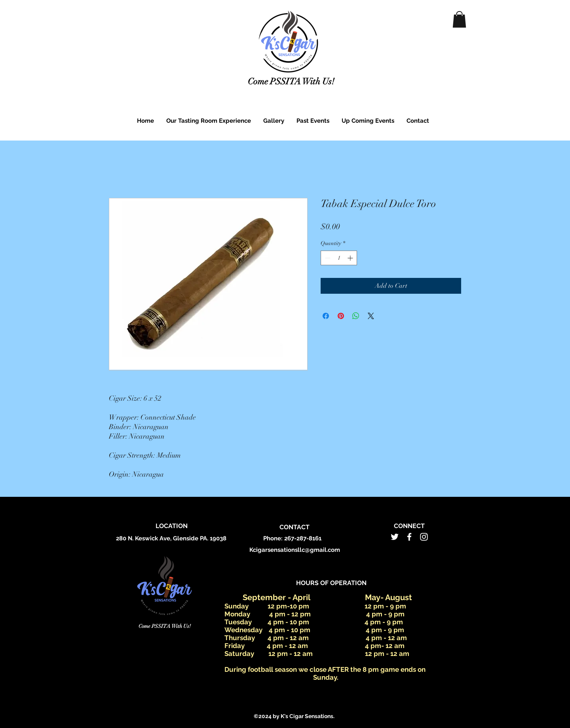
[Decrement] (327, 258)
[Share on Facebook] (326, 316)
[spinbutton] (339, 258)
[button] (459, 19)
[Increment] (351, 258)
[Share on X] (371, 316)
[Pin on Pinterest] (341, 316)
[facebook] (409, 537)
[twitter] (395, 537)
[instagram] (424, 537)
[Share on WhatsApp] (356, 316)
